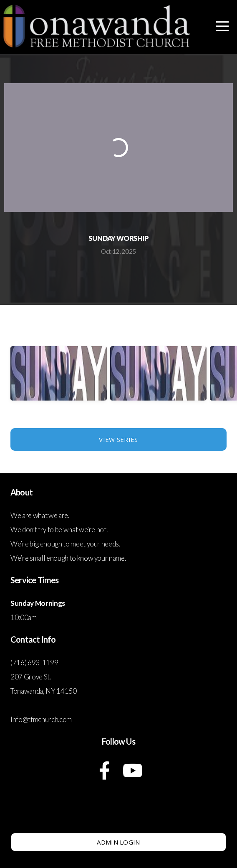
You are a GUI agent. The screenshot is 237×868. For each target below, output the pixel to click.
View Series (118, 439)
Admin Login (118, 842)
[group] (59, 381)
